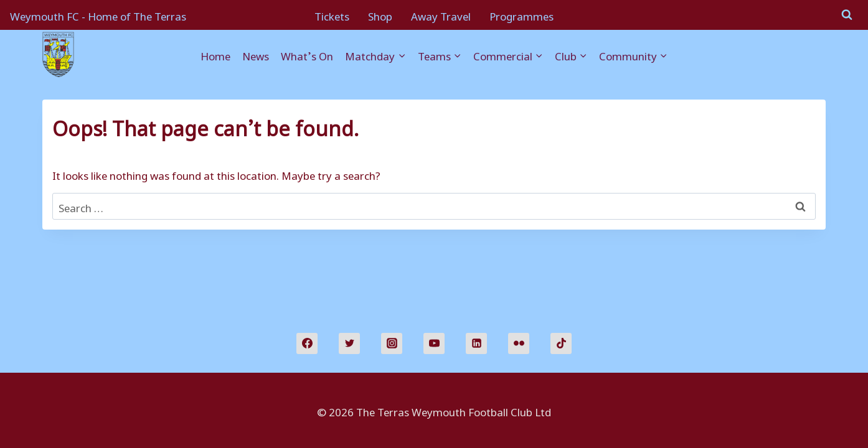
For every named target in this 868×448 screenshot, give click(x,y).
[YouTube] (434, 343)
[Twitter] (349, 343)
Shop (380, 14)
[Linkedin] (476, 343)
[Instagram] (392, 343)
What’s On (307, 54)
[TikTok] (561, 343)
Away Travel (441, 14)
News (256, 54)
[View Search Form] (847, 15)
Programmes (521, 14)
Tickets (332, 14)
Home (215, 54)
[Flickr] (519, 343)
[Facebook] (307, 343)
